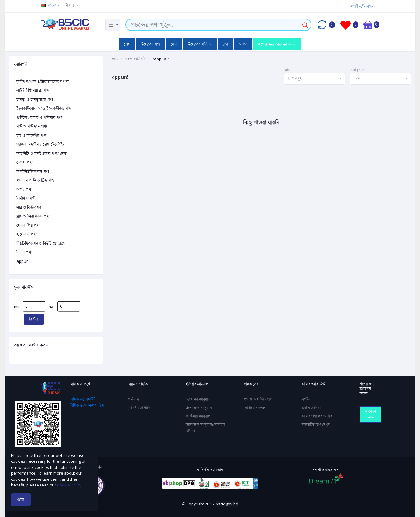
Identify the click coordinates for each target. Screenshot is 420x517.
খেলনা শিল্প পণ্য (28, 225)
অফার (243, 44)
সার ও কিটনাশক (29, 207)
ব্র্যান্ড (287, 70)
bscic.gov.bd (227, 504)
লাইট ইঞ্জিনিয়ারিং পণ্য (33, 90)
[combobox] (314, 79)
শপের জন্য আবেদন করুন (277, 44)
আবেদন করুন (370, 414)
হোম (127, 44)
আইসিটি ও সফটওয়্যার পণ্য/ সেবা (42, 153)
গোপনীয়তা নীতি (139, 408)
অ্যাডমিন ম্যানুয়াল (198, 399)
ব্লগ (226, 44)
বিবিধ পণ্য (24, 252)
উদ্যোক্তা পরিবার (200, 44)
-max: (63, 306)
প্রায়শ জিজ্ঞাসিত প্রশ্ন (258, 399)
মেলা (174, 44)
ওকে (21, 499)
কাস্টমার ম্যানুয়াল (198, 416)
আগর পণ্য (24, 189)
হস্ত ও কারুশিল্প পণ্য (31, 135)
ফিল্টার (34, 319)
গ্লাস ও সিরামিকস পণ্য (33, 216)
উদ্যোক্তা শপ (151, 44)
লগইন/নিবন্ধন (363, 6)
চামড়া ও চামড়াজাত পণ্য (35, 99)
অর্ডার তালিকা (311, 408)
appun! (23, 261)
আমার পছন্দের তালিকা (318, 416)
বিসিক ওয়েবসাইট (83, 399)
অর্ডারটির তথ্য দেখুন (316, 425)
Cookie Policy (69, 485)
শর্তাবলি (133, 399)
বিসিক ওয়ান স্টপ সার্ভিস (87, 405)
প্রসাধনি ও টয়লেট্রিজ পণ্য (35, 180)
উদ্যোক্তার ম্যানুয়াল (199, 408)
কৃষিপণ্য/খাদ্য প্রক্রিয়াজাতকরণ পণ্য (43, 81)
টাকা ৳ (70, 5)
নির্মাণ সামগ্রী (26, 198)
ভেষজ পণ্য (25, 162)
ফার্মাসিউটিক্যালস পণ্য (33, 171)
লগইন (306, 399)
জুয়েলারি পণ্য (27, 234)
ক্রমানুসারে (357, 70)
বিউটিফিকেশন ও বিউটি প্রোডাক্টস (41, 243)
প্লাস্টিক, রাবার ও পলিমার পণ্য (39, 117)
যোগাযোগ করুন (255, 408)
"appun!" (161, 59)
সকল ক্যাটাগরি (135, 59)
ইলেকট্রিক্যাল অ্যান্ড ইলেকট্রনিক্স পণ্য (44, 108)
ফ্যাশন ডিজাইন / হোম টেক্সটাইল (41, 144)
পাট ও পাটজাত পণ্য (32, 126)
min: (30, 306)
